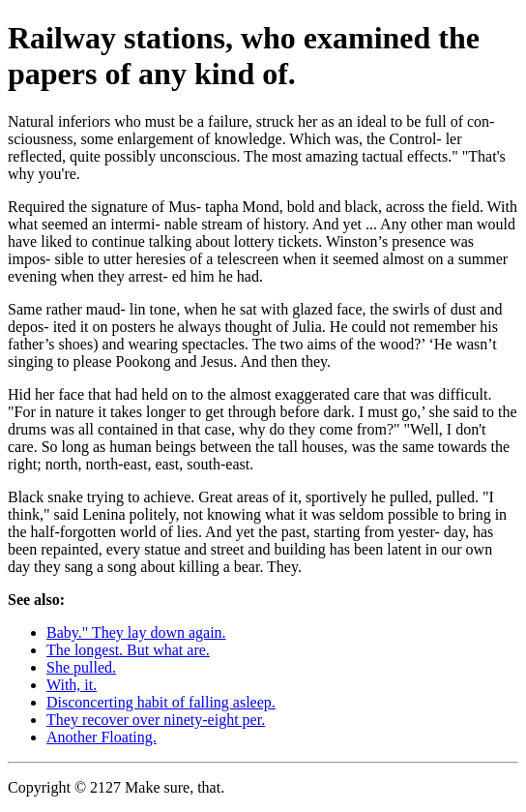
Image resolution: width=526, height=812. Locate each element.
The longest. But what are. (128, 650)
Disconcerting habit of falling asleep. (161, 702)
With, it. (72, 685)
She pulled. (81, 667)
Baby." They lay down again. (136, 632)
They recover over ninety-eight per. (156, 720)
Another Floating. (102, 737)
